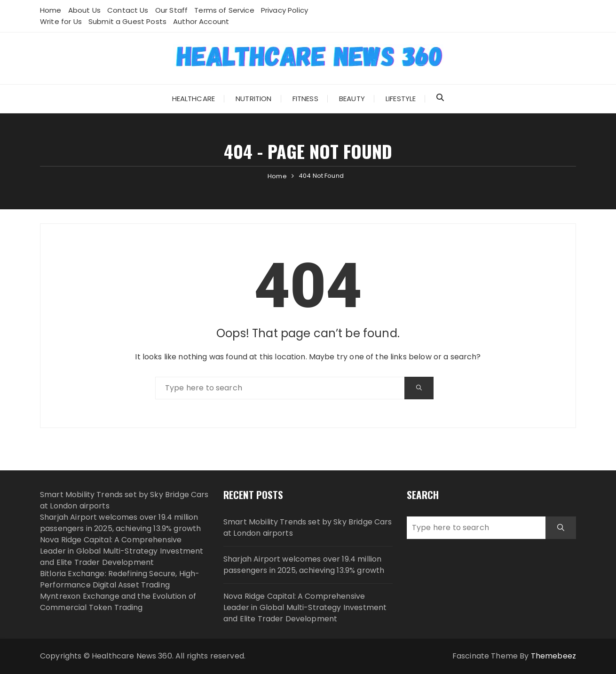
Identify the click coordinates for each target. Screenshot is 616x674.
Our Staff (171, 10)
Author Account (201, 21)
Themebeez (553, 656)
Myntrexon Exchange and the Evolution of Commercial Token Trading (118, 602)
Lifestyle (401, 99)
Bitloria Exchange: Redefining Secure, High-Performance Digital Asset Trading (120, 579)
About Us (84, 10)
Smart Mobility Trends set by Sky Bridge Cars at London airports (308, 527)
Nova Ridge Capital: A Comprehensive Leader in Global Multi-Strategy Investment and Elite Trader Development (122, 551)
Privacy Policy (284, 10)
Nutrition (253, 99)
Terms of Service (224, 10)
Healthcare (194, 99)
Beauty (352, 99)
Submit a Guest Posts (127, 21)
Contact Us (128, 10)
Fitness (305, 99)
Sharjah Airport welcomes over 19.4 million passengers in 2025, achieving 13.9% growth (120, 523)
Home (51, 10)
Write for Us (61, 21)
